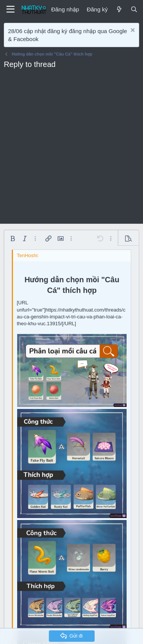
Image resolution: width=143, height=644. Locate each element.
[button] (13, 239)
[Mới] (119, 9)
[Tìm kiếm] (134, 9)
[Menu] (10, 10)
